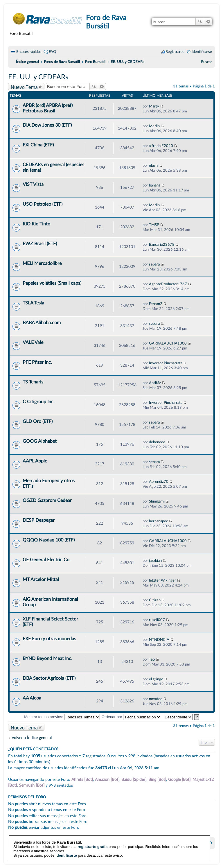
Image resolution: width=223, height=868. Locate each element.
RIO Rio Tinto (36, 224)
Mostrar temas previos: (62, 717)
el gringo (156, 679)
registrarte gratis (92, 839)
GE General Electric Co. (47, 560)
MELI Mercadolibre (42, 263)
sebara (154, 264)
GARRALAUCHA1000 (168, 343)
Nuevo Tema (24, 87)
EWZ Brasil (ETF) (40, 244)
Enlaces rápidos (29, 52)
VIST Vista (33, 184)
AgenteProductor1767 (168, 284)
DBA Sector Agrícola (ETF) (49, 678)
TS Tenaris (33, 382)
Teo (152, 659)
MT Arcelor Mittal (41, 580)
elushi (154, 166)
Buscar (200, 22)
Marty (154, 106)
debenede (157, 442)
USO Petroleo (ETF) (43, 204)
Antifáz (155, 383)
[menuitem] (206, 62)
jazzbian (155, 561)
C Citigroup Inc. (39, 402)
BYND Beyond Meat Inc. (47, 659)
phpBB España (132, 856)
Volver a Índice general (32, 738)
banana (155, 185)
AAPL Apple (35, 461)
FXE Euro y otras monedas (49, 639)
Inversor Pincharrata (166, 363)
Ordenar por (132, 717)
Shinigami (157, 501)
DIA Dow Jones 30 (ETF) (47, 125)
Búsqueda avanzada (208, 22)
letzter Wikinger (162, 580)
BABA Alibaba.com (42, 323)
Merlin (154, 126)
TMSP (154, 225)
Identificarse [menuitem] (202, 52)
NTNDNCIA (159, 640)
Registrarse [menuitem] (175, 52)
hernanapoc (158, 521)
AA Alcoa (32, 698)
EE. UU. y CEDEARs (38, 77)
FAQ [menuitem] (52, 52)
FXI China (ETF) (38, 145)
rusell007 (157, 620)
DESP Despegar (39, 520)
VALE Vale (33, 342)
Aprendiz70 (159, 482)
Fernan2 (156, 304)
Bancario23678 (162, 245)
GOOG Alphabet (40, 441)
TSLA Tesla (33, 303)
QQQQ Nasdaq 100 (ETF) (49, 540)
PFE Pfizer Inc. (37, 362)
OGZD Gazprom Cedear (47, 501)
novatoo (156, 699)
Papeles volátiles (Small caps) (52, 283)
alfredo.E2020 (161, 146)
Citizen (155, 600)
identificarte (66, 847)
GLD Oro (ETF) (38, 422)
